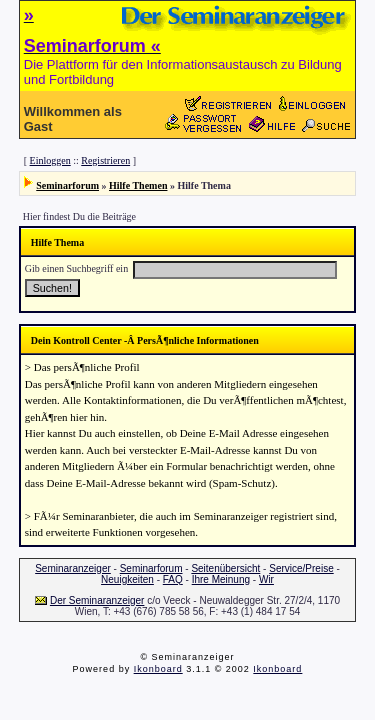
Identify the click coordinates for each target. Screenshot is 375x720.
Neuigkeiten (127, 579)
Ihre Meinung (221, 579)
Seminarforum (67, 185)
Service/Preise (301, 568)
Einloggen (50, 160)
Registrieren (105, 160)
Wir (266, 579)
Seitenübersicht (225, 568)
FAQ (173, 579)
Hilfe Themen (138, 185)
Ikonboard (158, 669)
